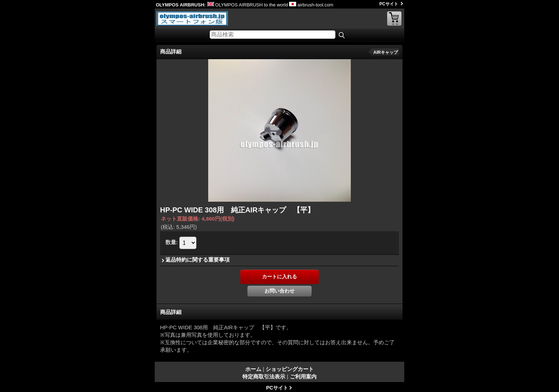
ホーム (253, 369)
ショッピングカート (394, 19)
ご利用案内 (303, 376)
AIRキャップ (386, 52)
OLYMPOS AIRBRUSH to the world (248, 5)
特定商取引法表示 (264, 376)
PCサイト (389, 4)
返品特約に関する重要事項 (198, 260)
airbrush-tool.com (311, 5)
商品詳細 (171, 312)
